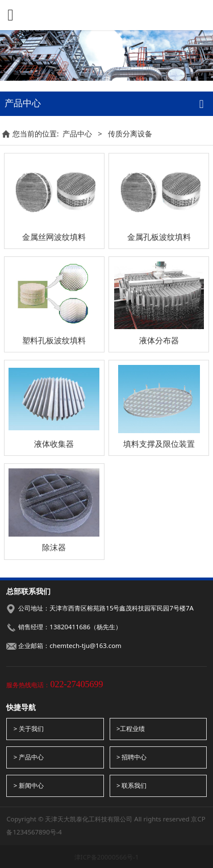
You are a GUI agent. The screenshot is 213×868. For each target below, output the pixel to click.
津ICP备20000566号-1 (106, 857)
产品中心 (77, 134)
